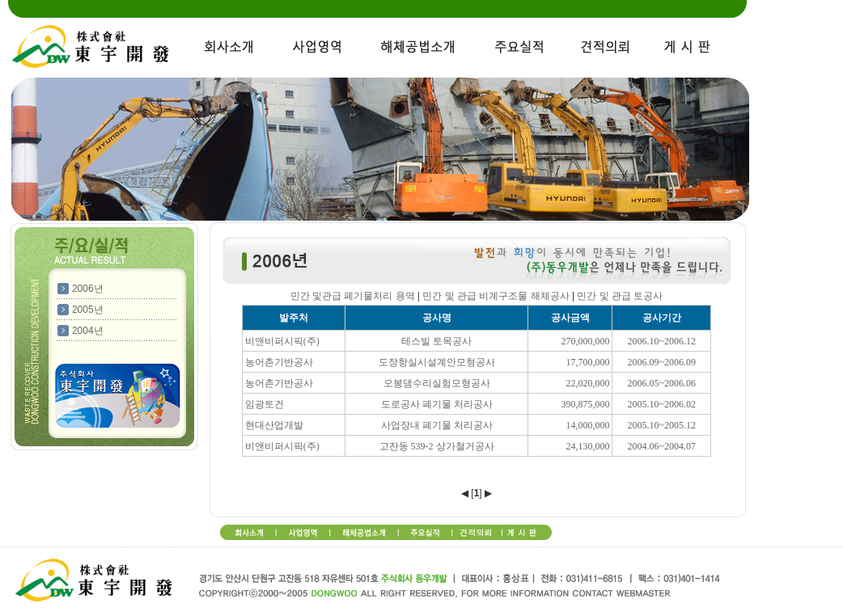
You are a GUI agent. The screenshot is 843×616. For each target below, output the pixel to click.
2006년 (88, 289)
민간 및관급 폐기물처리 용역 (353, 296)
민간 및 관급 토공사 (620, 296)
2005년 (88, 310)
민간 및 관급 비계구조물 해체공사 (496, 296)
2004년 (88, 331)
